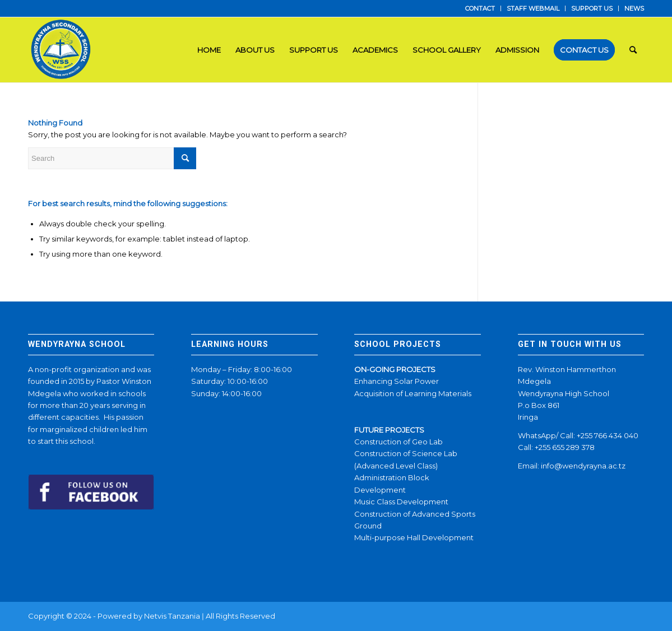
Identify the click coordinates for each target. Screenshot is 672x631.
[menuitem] (480, 8)
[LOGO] (62, 50)
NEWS (634, 8)
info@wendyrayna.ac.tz (583, 466)
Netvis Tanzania (172, 616)
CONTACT (480, 8)
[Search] (633, 50)
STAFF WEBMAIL (533, 8)
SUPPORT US (592, 8)
